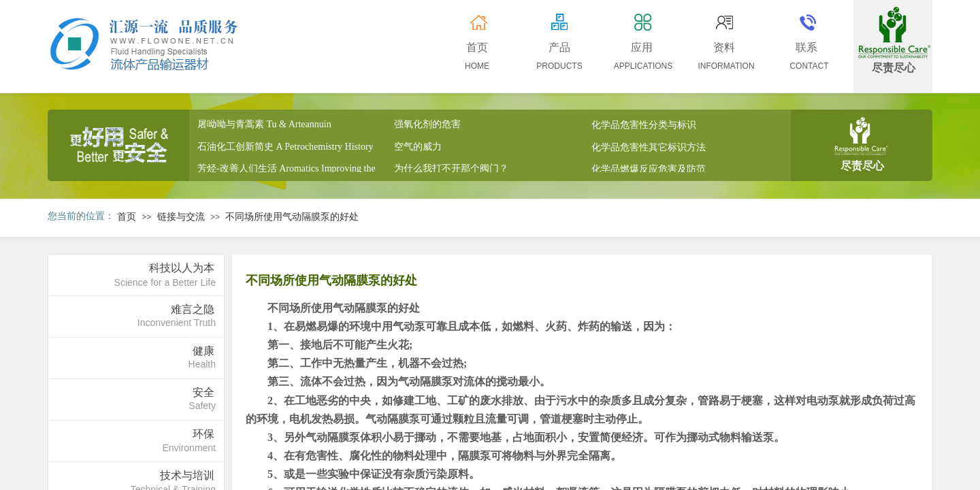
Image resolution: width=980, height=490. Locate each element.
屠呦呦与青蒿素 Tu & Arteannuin (264, 126)
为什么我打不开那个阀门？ (451, 170)
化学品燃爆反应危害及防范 (649, 170)
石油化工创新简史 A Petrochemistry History (285, 148)
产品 (559, 47)
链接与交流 (181, 217)
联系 (806, 47)
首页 (127, 217)
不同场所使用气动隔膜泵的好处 (292, 217)
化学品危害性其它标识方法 (649, 149)
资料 (724, 47)
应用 (642, 47)
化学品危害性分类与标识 (644, 126)
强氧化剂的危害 (427, 126)
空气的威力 (418, 149)
